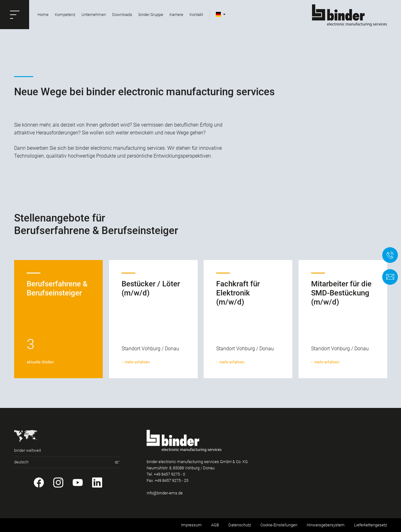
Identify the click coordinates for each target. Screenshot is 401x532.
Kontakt (196, 15)
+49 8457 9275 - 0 (169, 474)
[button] (15, 15)
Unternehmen (94, 15)
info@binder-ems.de (165, 493)
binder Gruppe (151, 15)
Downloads (122, 15)
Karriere (176, 15)
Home (43, 15)
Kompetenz (65, 15)
